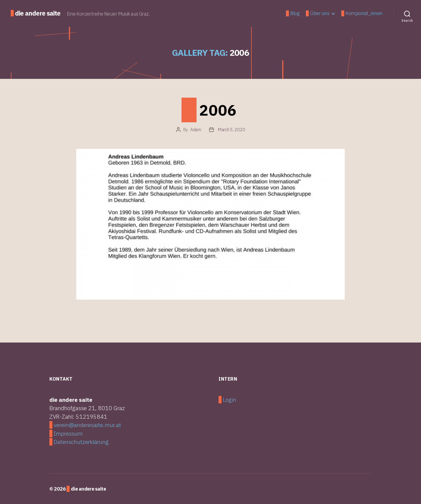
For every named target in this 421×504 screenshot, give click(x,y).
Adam (196, 130)
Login (230, 400)
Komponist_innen (364, 13)
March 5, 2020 (231, 130)
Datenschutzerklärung (81, 442)
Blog (295, 13)
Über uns (320, 13)
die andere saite (38, 13)
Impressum (68, 433)
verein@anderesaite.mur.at (87, 425)
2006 (218, 110)
